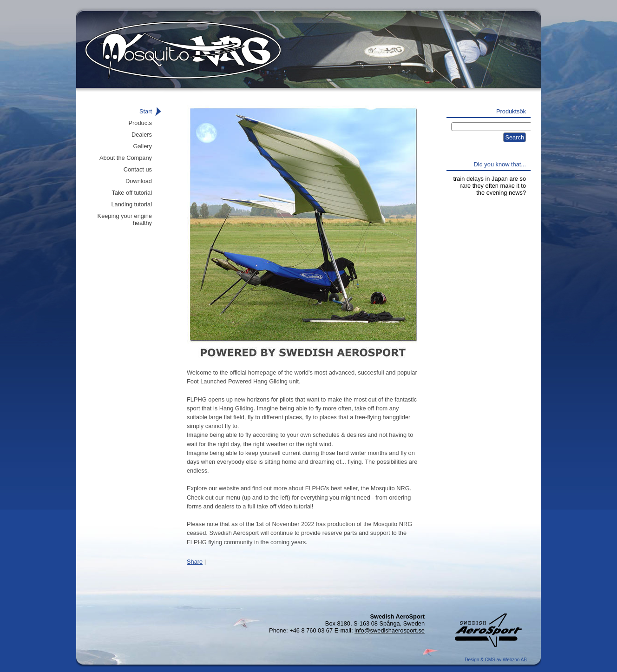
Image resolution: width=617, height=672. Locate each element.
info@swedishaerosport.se (390, 630)
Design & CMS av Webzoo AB (496, 660)
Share (195, 562)
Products (140, 123)
